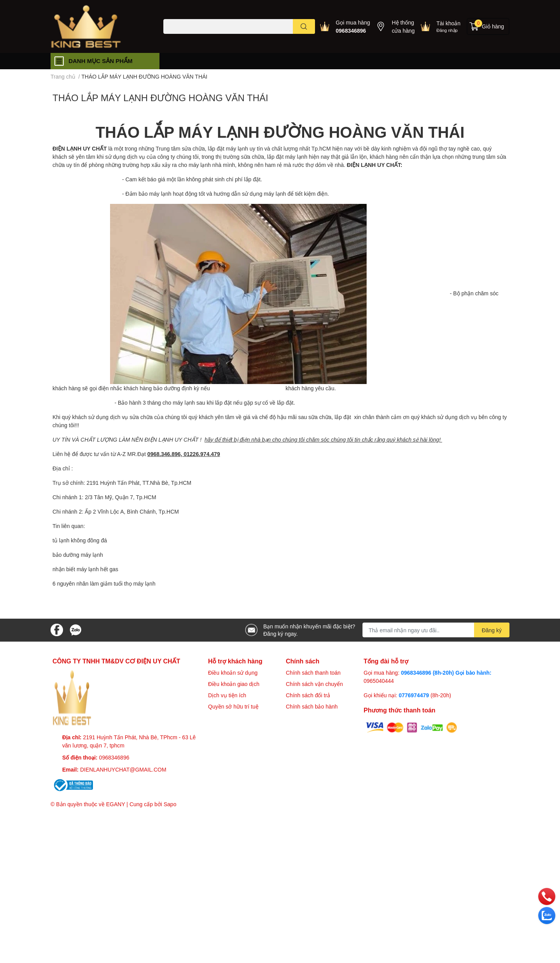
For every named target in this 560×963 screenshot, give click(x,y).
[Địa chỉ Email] (436, 630)
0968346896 (351, 31)
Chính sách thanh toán (313, 673)
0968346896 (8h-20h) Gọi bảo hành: (446, 673)
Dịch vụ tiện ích (227, 695)
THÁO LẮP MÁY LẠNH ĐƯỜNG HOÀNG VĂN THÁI (160, 97)
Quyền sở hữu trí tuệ (233, 706)
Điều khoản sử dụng (233, 673)
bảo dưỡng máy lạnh (78, 555)
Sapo (170, 804)
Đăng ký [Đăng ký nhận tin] (492, 630)
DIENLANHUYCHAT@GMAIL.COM (123, 769)
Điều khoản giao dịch (234, 684)
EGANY (116, 804)
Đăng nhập (447, 30)
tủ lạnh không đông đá (80, 540)
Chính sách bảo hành (312, 706)
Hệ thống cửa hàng (403, 26)
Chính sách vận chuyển (314, 684)
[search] (304, 26)
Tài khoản (448, 23)
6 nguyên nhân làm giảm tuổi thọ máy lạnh (104, 583)
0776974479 (415, 695)
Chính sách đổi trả (308, 695)
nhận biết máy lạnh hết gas (85, 569)
